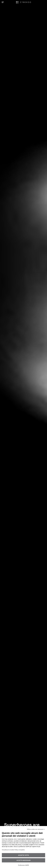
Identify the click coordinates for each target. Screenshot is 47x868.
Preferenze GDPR (24, 865)
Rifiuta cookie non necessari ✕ (36, 829)
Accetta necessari (23, 860)
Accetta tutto (24, 855)
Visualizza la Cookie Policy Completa (13, 850)
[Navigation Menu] (3, 2)
